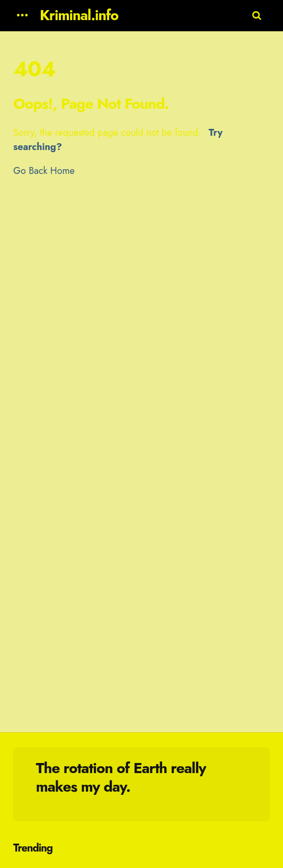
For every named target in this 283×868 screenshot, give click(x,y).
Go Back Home (44, 171)
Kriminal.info (79, 15)
